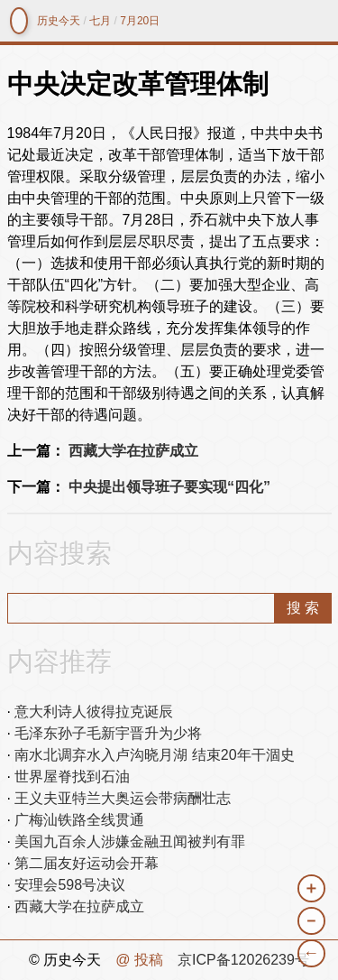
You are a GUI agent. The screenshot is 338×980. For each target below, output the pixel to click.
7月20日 (140, 21)
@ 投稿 (139, 960)
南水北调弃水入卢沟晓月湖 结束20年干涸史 (154, 755)
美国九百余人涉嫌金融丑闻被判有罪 (130, 841)
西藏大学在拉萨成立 (133, 451)
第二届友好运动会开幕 (87, 863)
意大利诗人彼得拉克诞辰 (94, 712)
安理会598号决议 (70, 885)
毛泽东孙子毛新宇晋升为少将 (108, 733)
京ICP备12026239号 (243, 960)
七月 (100, 21)
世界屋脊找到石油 (72, 777)
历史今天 (59, 21)
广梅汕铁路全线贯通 (79, 820)
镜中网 (19, 21)
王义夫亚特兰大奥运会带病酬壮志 (123, 798)
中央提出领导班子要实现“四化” (169, 487)
